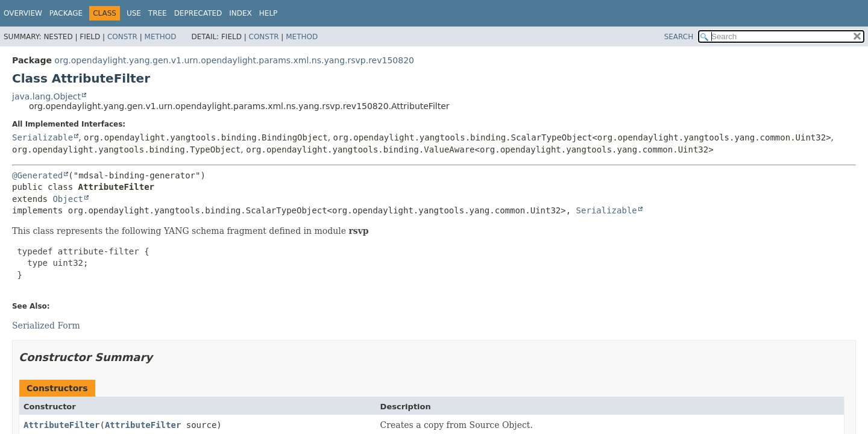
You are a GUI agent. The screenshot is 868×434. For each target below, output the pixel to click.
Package (66, 13)
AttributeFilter (61, 425)
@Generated (37, 175)
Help (269, 13)
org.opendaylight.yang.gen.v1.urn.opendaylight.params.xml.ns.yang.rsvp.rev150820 (234, 60)
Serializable (42, 137)
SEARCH (679, 37)
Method (161, 37)
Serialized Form (46, 325)
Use (134, 13)
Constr (122, 37)
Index (241, 13)
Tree (158, 13)
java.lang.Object (46, 96)
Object (68, 199)
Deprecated (198, 13)
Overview (23, 13)
